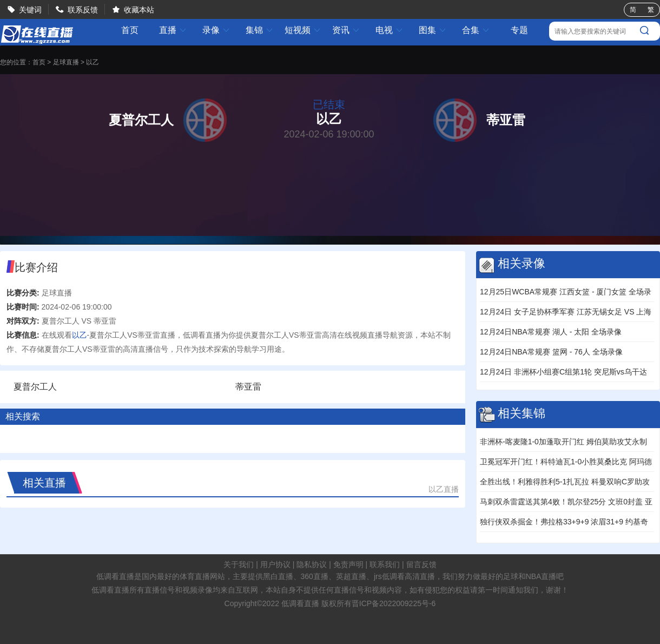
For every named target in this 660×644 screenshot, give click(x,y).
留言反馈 (421, 564)
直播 (173, 30)
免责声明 (348, 564)
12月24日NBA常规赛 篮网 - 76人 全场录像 (551, 352)
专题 (519, 30)
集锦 (260, 30)
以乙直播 (444, 489)
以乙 (93, 62)
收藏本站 (139, 10)
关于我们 (239, 564)
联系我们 (385, 564)
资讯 (346, 30)
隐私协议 (312, 564)
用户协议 (275, 564)
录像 (216, 30)
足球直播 (66, 62)
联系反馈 (83, 10)
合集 (476, 30)
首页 (130, 30)
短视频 (303, 30)
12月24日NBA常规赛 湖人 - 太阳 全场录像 (551, 332)
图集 (433, 30)
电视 (390, 30)
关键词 (30, 10)
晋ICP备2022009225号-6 (394, 603)
